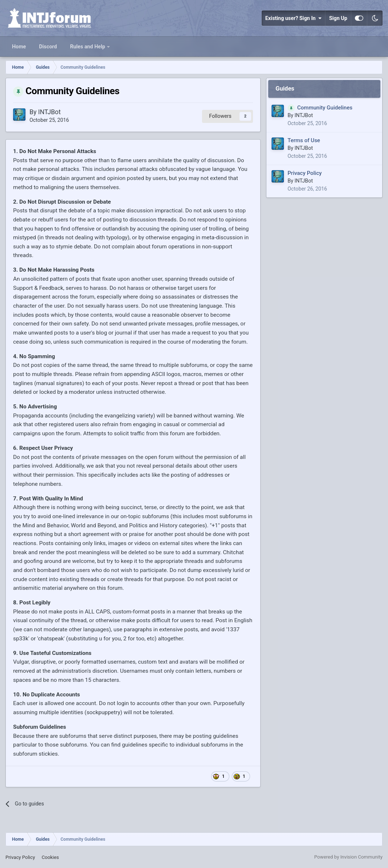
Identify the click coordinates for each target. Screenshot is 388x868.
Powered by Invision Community (348, 857)
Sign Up (338, 18)
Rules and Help (88, 47)
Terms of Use (304, 140)
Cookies (50, 857)
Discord (48, 47)
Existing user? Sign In (293, 18)
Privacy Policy (305, 173)
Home (19, 47)
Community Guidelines (325, 108)
